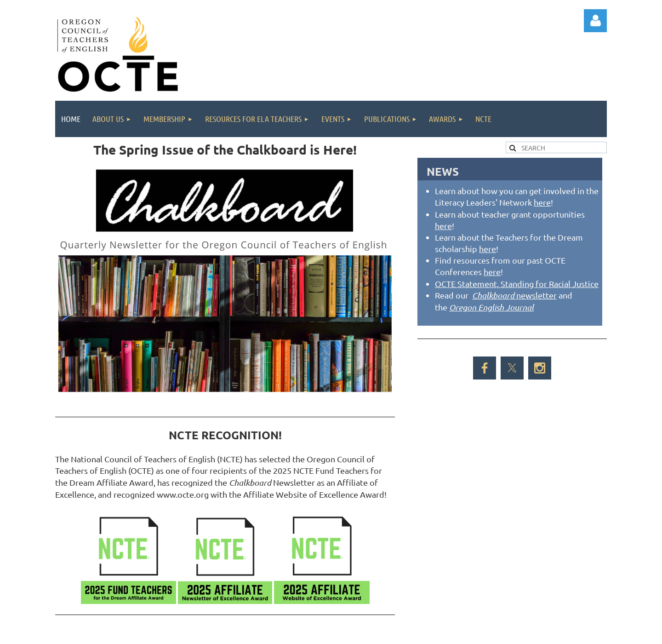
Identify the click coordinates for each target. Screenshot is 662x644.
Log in (595, 21)
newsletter (514, 295)
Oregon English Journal (491, 307)
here (542, 202)
